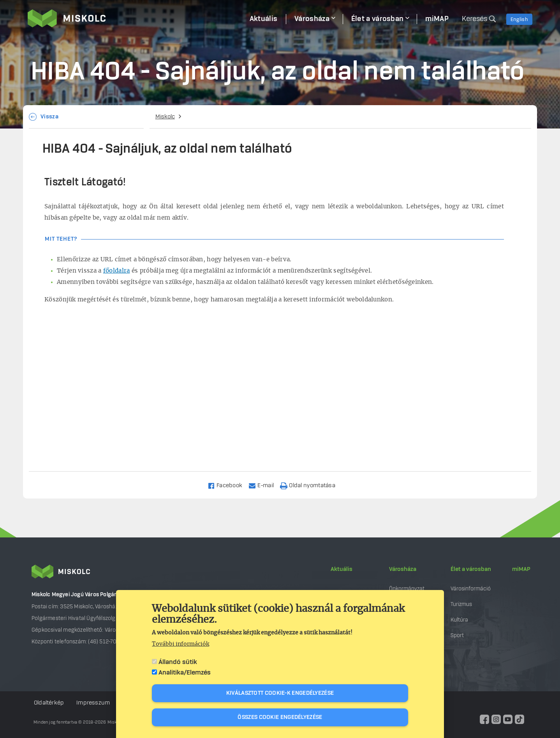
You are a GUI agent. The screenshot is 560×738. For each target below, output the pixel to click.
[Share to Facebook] (228, 485)
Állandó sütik (178, 662)
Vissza (49, 117)
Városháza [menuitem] (312, 19)
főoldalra (117, 271)
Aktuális (342, 569)
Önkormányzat (407, 589)
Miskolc (165, 117)
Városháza (403, 569)
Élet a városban (471, 569)
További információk (181, 644)
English (519, 19)
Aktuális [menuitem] (263, 19)
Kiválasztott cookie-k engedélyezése (280, 693)
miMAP (521, 569)
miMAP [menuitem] (437, 19)
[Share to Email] (265, 485)
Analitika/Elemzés (185, 673)
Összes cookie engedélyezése (280, 717)
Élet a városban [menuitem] (378, 19)
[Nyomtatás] (311, 485)
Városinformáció (471, 589)
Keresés (475, 19)
